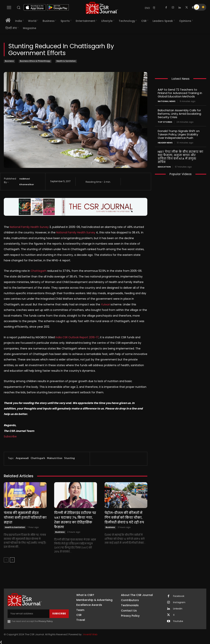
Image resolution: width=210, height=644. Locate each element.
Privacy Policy (46, 621)
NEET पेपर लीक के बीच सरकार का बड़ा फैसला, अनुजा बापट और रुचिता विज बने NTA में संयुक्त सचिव (180, 157)
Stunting (69, 458)
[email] (28, 614)
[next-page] (12, 560)
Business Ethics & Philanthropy (35, 61)
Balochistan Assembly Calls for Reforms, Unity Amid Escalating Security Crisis (179, 114)
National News (167, 101)
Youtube (178, 621)
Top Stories (165, 122)
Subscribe (10, 436)
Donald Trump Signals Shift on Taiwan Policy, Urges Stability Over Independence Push (179, 134)
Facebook (179, 596)
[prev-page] (6, 560)
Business (9, 61)
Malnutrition (55, 458)
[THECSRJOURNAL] (102, 8)
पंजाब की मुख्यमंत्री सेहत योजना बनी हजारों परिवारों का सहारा (25, 518)
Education (164, 167)
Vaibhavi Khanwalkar (27, 182)
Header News (165, 143)
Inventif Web (90, 634)
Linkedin (178, 609)
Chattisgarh (38, 458)
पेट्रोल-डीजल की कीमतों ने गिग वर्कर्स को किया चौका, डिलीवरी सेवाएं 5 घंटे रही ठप (124, 518)
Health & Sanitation (66, 61)
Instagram (179, 602)
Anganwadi (22, 458)
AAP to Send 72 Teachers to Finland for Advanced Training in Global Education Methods (180, 93)
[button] (19, 7)
